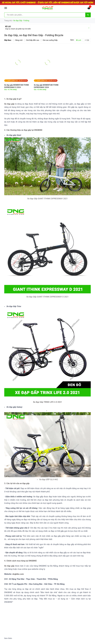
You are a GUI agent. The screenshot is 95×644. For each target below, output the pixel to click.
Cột (87, 40)
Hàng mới (18, 40)
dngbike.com (18, 574)
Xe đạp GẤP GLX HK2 (49, 479)
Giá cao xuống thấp (49, 40)
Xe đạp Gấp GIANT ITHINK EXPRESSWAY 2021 (47, 199)
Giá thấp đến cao (31, 40)
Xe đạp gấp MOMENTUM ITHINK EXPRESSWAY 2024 (46, 86)
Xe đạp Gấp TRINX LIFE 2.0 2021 (48, 402)
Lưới (79, 40)
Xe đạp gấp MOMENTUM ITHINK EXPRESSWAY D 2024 (17, 86)
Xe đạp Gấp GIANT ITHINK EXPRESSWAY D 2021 (47, 297)
